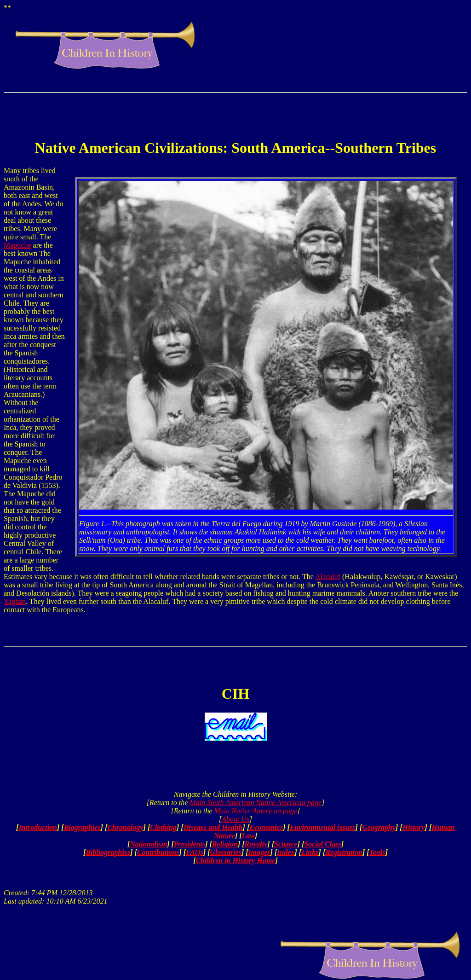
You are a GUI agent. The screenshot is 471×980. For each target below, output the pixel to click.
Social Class (322, 844)
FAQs (195, 852)
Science (286, 844)
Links (310, 852)
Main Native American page (256, 811)
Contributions (158, 852)
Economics (266, 827)
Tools (377, 852)
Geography (379, 827)
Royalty (256, 844)
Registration (344, 852)
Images (259, 852)
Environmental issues (323, 827)
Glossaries (225, 852)
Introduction (38, 827)
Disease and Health (213, 827)
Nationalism (148, 844)
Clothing (163, 827)
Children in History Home (236, 861)
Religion (225, 844)
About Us (235, 819)
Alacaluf (328, 577)
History (414, 827)
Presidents (190, 844)
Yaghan (15, 601)
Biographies (82, 827)
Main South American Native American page (256, 803)
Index (286, 852)
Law (248, 836)
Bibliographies (108, 852)
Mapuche (17, 245)
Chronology (125, 827)
